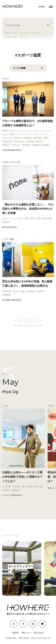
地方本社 (41, 291)
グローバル (27, 131)
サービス (6, 79)
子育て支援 (19, 141)
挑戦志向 (7, 145)
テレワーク (12, 33)
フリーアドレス (41, 134)
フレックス (8, 138)
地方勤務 (38, 138)
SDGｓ (6, 131)
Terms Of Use (24, 638)
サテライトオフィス (42, 131)
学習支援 (30, 141)
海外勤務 (26, 145)
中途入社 (18, 138)
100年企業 (7, 291)
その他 (5, 162)
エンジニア (16, 131)
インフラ (6, 239)
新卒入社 (16, 145)
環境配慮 (36, 145)
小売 (18, 162)
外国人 (46, 138)
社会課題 (45, 145)
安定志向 (39, 141)
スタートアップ (10, 219)
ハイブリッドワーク (31, 33)
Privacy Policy (11, 638)
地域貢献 (28, 138)
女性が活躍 (8, 141)
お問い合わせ (39, 633)
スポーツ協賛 (9, 134)
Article (42, 7)
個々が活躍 (36, 219)
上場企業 (7, 487)
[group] (22, 568)
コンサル (12, 162)
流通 (12, 239)
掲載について (26, 633)
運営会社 (16, 633)
